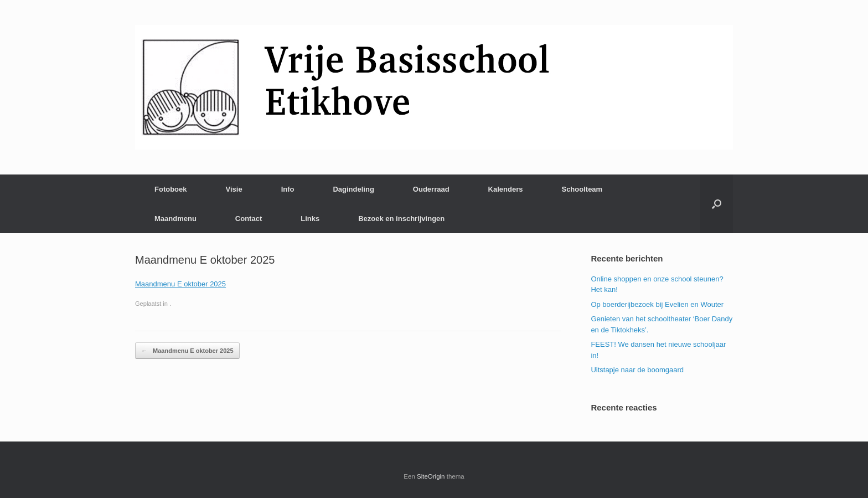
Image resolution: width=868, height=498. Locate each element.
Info (288, 189)
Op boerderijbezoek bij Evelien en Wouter (657, 304)
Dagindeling (353, 189)
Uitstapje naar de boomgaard (637, 370)
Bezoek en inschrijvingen (401, 219)
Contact (249, 219)
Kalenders (506, 189)
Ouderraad (431, 189)
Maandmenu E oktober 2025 (180, 284)
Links (310, 219)
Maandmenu (175, 219)
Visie (234, 189)
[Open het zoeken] (717, 204)
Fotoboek (171, 189)
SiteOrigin (431, 476)
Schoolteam (582, 189)
